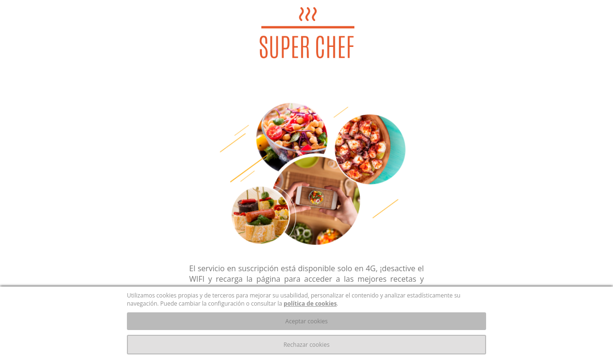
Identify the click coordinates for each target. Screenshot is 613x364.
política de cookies (310, 303)
